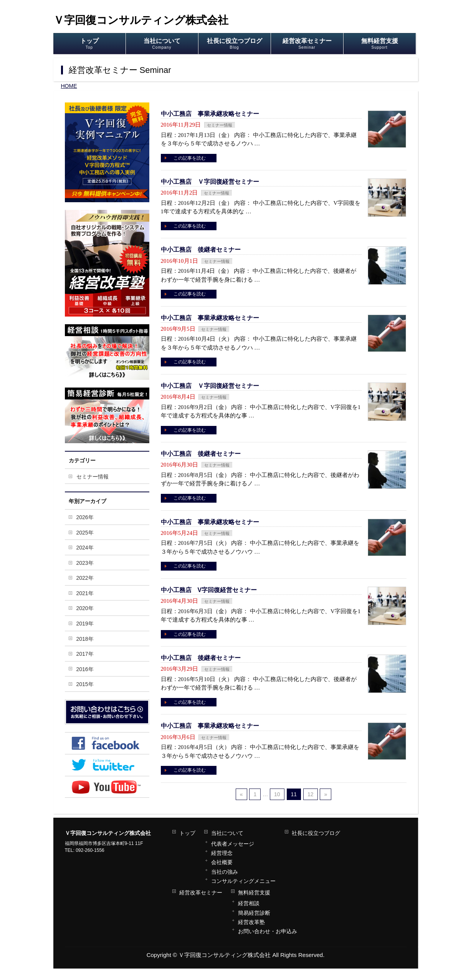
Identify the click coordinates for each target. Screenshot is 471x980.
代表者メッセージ (233, 844)
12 (311, 794)
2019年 (85, 624)
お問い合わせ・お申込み (268, 931)
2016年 (85, 669)
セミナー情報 (220, 125)
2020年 (85, 608)
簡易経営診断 (254, 913)
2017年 (85, 654)
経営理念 (222, 853)
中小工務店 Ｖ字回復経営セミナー (210, 182)
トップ (187, 833)
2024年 (85, 548)
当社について (227, 833)
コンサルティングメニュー (243, 881)
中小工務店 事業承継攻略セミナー (210, 114)
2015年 (85, 684)
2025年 (85, 533)
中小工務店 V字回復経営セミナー (209, 590)
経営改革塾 (251, 922)
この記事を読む (190, 158)
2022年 (85, 578)
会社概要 (222, 862)
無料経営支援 (254, 893)
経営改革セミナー (201, 893)
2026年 (85, 517)
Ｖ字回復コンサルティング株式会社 (141, 20)
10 (277, 794)
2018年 (85, 639)
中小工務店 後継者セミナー (201, 250)
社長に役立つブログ (316, 833)
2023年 (85, 563)
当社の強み (225, 872)
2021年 (85, 593)
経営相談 (249, 903)
